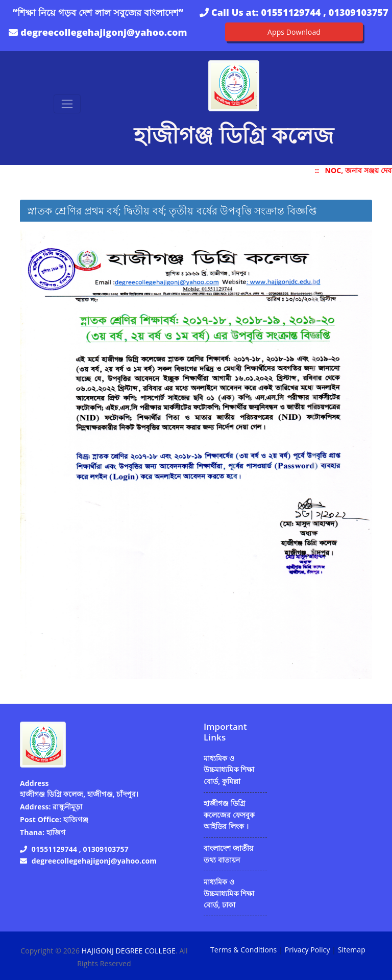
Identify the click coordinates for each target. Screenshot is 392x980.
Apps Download (294, 32)
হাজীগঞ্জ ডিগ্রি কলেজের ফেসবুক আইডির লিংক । (229, 815)
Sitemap (352, 950)
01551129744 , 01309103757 (324, 12)
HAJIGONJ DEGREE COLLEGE (129, 951)
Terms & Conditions (243, 950)
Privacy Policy (308, 950)
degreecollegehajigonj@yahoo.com (104, 32)
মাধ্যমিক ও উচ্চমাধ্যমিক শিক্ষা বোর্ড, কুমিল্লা (229, 770)
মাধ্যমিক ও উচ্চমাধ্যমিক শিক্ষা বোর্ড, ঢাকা (229, 893)
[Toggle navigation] (67, 104)
